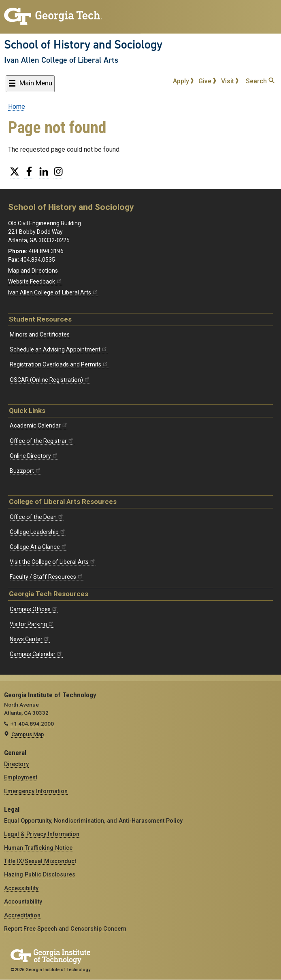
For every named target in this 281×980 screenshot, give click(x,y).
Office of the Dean (37, 517)
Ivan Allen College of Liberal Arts (61, 60)
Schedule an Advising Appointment (59, 349)
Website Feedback (35, 282)
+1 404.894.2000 (32, 724)
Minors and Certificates (40, 334)
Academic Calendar (39, 425)
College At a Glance (38, 547)
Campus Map (28, 734)
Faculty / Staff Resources (47, 577)
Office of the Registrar (42, 441)
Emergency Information (36, 791)
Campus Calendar (36, 654)
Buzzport (26, 471)
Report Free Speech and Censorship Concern (65, 929)
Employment (21, 777)
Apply (183, 81)
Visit (230, 81)
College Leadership (38, 532)
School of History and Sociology (83, 44)
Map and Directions (33, 271)
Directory (16, 764)
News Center (30, 639)
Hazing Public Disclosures (40, 874)
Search (260, 81)
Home (17, 107)
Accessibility (21, 888)
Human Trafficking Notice (38, 848)
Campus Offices (34, 609)
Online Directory (34, 456)
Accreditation (22, 915)
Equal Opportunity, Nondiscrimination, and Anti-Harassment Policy (93, 821)
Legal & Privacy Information (42, 834)
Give (207, 81)
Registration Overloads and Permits (59, 364)
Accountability (23, 902)
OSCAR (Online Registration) (50, 380)
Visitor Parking (32, 624)
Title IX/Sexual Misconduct (40, 861)
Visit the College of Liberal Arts (53, 562)
